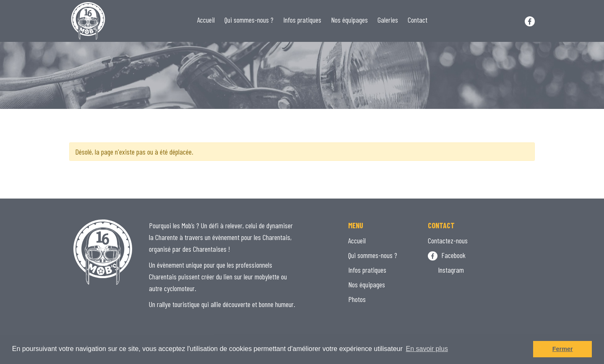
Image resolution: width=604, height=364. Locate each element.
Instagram (446, 270)
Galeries (388, 20)
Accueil (206, 20)
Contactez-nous (448, 240)
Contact (418, 20)
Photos (357, 299)
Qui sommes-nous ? (249, 20)
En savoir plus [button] (427, 349)
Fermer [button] (563, 349)
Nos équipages (349, 20)
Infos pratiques (302, 20)
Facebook (447, 255)
